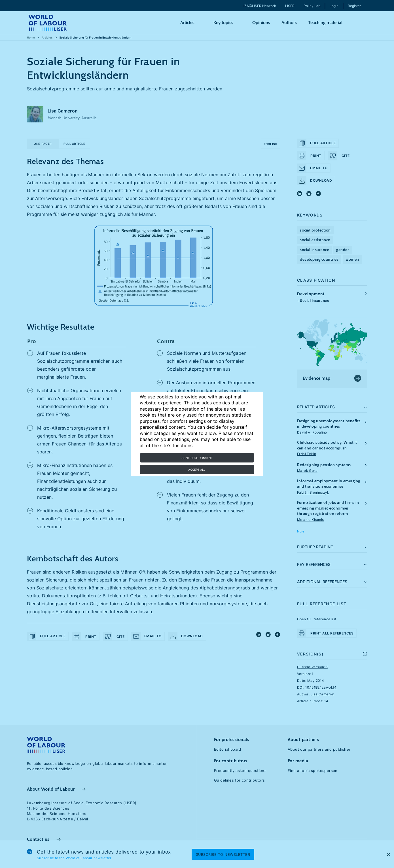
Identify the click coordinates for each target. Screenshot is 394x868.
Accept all (197, 470)
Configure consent (197, 458)
